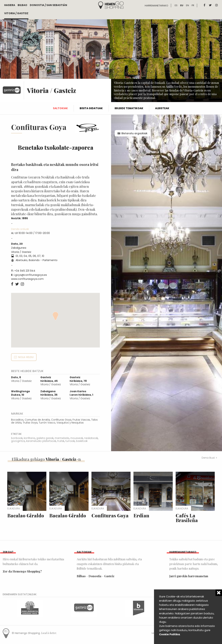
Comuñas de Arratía (37, 420)
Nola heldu (26, 357)
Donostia (95, 576)
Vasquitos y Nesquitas (70, 423)
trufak (61, 441)
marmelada (62, 438)
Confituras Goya (61, 420)
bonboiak (17, 438)
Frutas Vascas (81, 420)
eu (182, 5)
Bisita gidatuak (91, 108)
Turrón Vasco (47, 423)
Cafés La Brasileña (187, 518)
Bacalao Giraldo (26, 515)
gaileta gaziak (45, 438)
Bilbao (22, 5)
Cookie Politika (169, 634)
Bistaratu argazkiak (134, 133)
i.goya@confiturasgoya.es (30, 275)
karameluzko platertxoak (41, 441)
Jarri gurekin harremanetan (189, 576)
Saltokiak (60, 108)
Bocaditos (17, 420)
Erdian (141, 515)
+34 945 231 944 (25, 271)
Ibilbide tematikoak (129, 108)
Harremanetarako (156, 6)
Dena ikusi (208, 458)
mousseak (77, 438)
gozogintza (18, 441)
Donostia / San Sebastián (48, 5)
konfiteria (29, 438)
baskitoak (82, 441)
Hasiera (10, 5)
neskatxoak (91, 438)
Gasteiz (109, 576)
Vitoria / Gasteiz (16, 13)
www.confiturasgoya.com (27, 279)
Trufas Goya (30, 423)
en (187, 5)
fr (193, 5)
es (176, 5)
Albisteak (162, 108)
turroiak (70, 441)
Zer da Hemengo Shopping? (22, 571)
